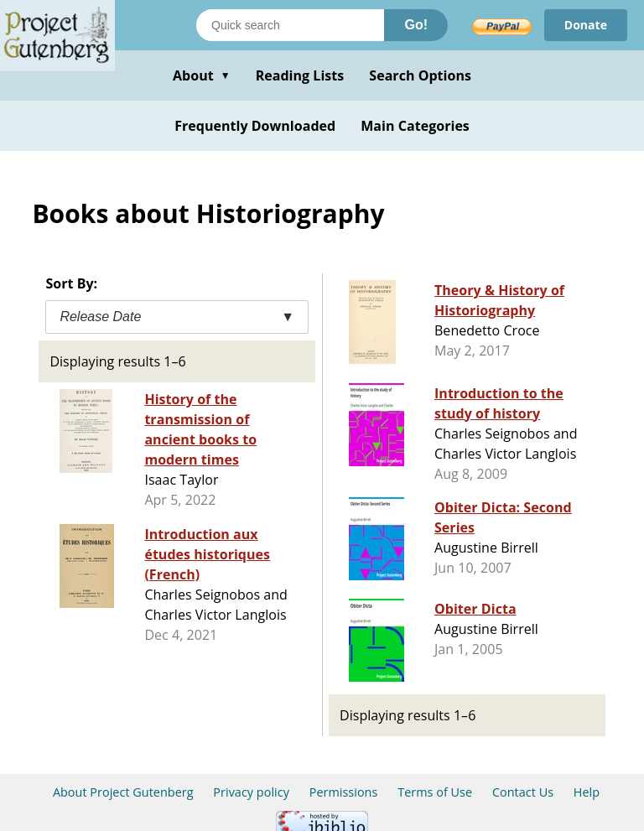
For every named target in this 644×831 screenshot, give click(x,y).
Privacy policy (251, 792)
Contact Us (523, 792)
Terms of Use (435, 792)
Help (587, 792)
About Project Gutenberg (123, 792)
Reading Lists (300, 75)
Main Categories (415, 126)
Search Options (420, 75)
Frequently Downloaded (255, 126)
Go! (416, 25)
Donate (586, 25)
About (202, 75)
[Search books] (290, 25)
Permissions (344, 792)
